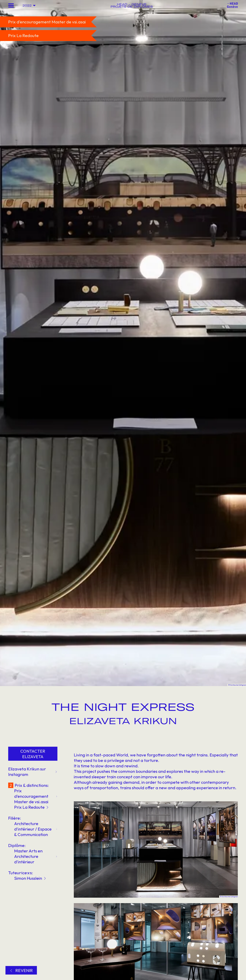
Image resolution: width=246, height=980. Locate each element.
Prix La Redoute (31, 807)
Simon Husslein (30, 878)
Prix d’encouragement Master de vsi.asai (36, 796)
